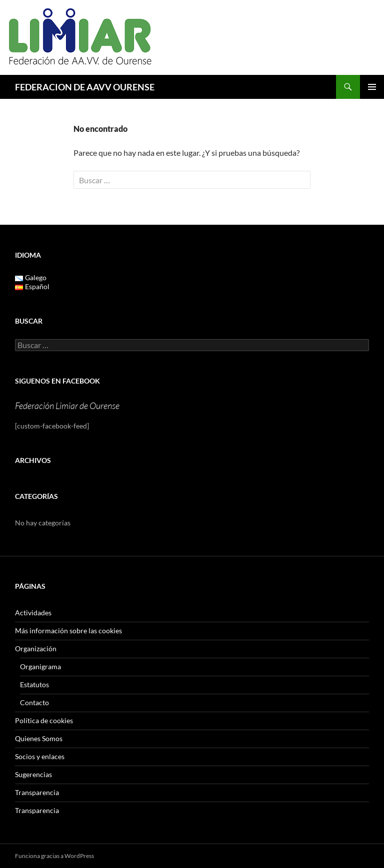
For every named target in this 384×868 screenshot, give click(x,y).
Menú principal (372, 87)
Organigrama (40, 666)
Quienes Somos (39, 738)
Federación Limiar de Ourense (67, 406)
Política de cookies (44, 720)
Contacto (34, 702)
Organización (36, 649)
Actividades (33, 613)
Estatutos (34, 684)
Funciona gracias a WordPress (54, 856)
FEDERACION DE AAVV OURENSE (85, 87)
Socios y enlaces (40, 756)
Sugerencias (33, 774)
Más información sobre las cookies (68, 631)
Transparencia (37, 792)
